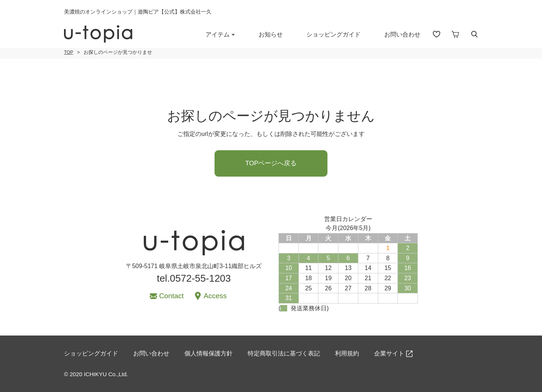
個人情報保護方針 (209, 353)
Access (215, 296)
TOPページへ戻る (271, 163)
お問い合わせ (402, 34)
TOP (69, 52)
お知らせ (271, 34)
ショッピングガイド (333, 34)
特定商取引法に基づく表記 (284, 353)
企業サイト (389, 353)
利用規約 (347, 353)
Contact (171, 296)
